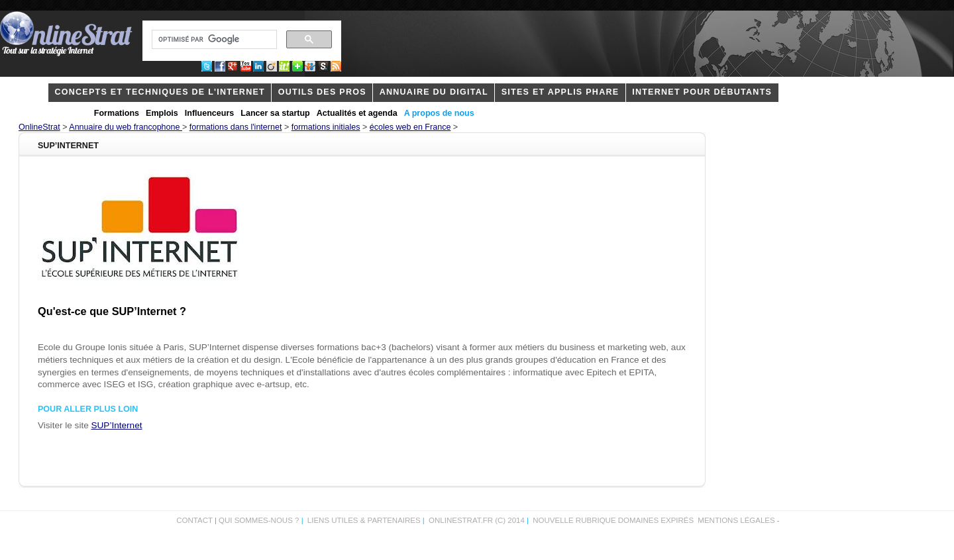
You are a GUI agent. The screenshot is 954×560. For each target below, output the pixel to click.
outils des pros (322, 92)
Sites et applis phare (560, 92)
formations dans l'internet (236, 127)
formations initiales (326, 127)
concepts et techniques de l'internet (160, 92)
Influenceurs (210, 113)
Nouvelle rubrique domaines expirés (613, 520)
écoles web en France (410, 127)
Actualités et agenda (357, 113)
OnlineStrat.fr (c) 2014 (477, 520)
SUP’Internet (117, 425)
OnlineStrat (39, 127)
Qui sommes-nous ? (260, 520)
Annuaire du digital (434, 92)
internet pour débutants (702, 92)
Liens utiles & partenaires (364, 520)
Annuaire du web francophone (126, 127)
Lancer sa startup (275, 113)
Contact (194, 520)
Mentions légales (736, 520)
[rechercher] (213, 40)
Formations (117, 113)
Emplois (162, 113)
